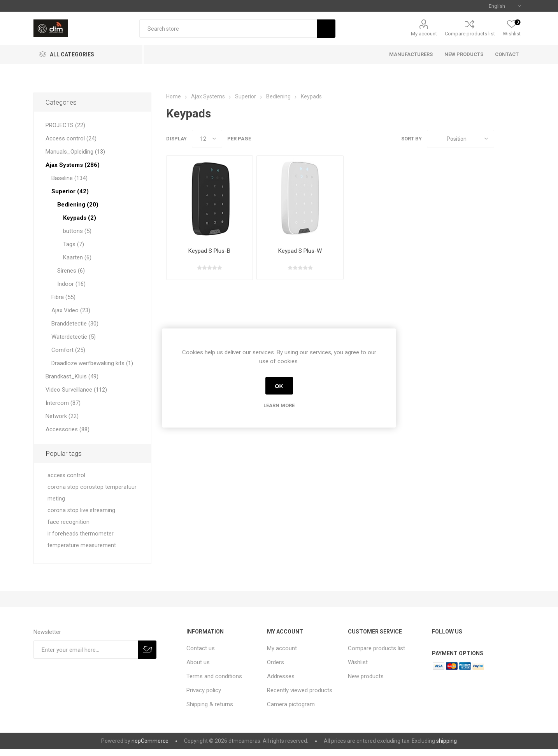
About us (198, 662)
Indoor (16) (71, 284)
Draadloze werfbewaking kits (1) (92, 363)
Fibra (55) (63, 297)
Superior (246, 96)
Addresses (281, 676)
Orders (275, 662)
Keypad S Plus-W (300, 251)
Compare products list (470, 34)
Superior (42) (70, 191)
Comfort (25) (68, 350)
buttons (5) (77, 231)
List (519, 139)
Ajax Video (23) (71, 310)
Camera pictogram (291, 704)
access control (66, 475)
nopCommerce (150, 741)
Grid (504, 139)
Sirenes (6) (71, 271)
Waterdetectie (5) (74, 337)
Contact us (201, 648)
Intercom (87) (63, 403)
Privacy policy (204, 690)
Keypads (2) (80, 218)
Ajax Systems (208, 96)
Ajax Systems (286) (73, 165)
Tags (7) (74, 244)
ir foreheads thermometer (81, 534)
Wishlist (358, 662)
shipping (447, 741)
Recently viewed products (300, 690)
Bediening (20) (78, 205)
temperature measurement (82, 545)
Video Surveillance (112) (76, 390)
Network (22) (62, 416)
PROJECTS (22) (65, 125)
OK (279, 386)
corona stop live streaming (81, 510)
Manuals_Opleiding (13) (75, 152)
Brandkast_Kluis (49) (72, 376)
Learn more (279, 405)
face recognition (68, 522)
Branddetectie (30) (75, 324)
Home (174, 96)
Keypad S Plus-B (209, 251)
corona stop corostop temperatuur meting (92, 493)
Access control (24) (71, 138)
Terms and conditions (214, 676)
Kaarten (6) (77, 257)
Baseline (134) (69, 178)
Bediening (278, 96)
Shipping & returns (210, 704)
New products (366, 676)
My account (424, 34)
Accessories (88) (68, 429)
